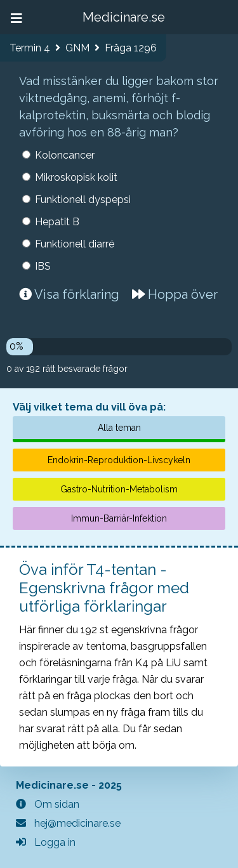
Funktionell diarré (75, 244)
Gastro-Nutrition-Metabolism (119, 489)
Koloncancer (65, 155)
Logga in (46, 842)
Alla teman (119, 428)
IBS (43, 266)
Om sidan (48, 804)
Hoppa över (175, 294)
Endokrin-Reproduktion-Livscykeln (119, 460)
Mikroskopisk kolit (76, 177)
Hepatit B (57, 222)
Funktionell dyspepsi (83, 200)
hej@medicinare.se (68, 823)
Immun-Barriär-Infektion (119, 518)
